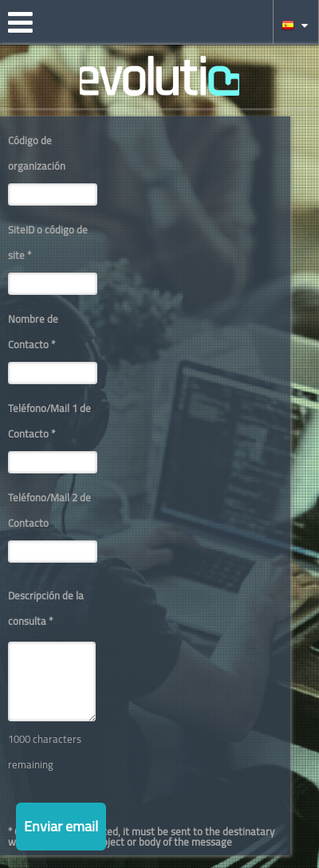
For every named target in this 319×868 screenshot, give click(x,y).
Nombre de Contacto (33, 332)
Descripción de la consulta (46, 608)
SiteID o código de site (48, 242)
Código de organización (37, 153)
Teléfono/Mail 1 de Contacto (49, 421)
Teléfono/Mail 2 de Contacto (49, 510)
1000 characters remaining (45, 752)
